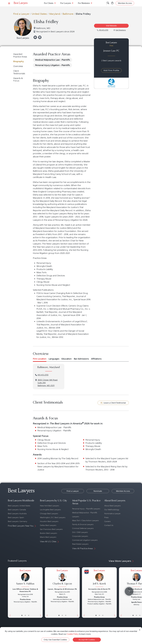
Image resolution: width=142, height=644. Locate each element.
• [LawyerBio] (25, 615)
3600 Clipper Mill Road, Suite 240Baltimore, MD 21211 (48, 383)
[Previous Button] (10, 593)
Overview (18, 66)
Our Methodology (112, 510)
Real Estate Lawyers (80, 544)
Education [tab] (67, 359)
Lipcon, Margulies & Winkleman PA (62, 589)
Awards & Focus (18, 79)
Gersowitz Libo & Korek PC (99, 589)
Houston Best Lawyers (49, 521)
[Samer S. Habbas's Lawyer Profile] (25, 578)
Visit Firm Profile (111, 70)
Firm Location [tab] (40, 359)
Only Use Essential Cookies (55, 640)
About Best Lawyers (112, 506)
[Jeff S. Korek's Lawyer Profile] (99, 578)
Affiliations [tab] (96, 359)
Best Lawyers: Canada (17, 510)
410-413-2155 (43, 375)
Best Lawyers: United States (19, 506)
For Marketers (84, 3)
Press (106, 517)
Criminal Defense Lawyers (83, 528)
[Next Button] (41, 593)
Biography (19, 61)
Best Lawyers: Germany (18, 521)
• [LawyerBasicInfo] (22, 615)
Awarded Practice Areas (20, 55)
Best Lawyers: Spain (16, 517)
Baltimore (68, 14)
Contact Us (109, 525)
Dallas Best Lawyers (48, 525)
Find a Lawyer (21, 14)
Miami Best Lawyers (48, 537)
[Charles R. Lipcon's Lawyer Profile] (62, 578)
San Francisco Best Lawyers (51, 529)
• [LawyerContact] (29, 615)
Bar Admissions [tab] (81, 359)
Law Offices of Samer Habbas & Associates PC (25, 590)
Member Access (123, 491)
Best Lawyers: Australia (17, 514)
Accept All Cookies (87, 640)
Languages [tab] (54, 359)
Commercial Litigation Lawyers (85, 540)
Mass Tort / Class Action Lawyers (85, 520)
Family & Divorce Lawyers (83, 524)
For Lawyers (66, 3)
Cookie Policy (73, 634)
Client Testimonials (19, 72)
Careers (107, 521)
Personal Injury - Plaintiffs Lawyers (86, 509)
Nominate (98, 491)
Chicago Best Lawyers (49, 514)
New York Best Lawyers (50, 506)
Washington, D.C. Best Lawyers (53, 517)
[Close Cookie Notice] (140, 630)
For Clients (49, 3)
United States (39, 14)
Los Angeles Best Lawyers (50, 510)
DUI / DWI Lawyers (80, 532)
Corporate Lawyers (80, 536)
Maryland (55, 14)
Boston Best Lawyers (48, 533)
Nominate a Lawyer (112, 514)
